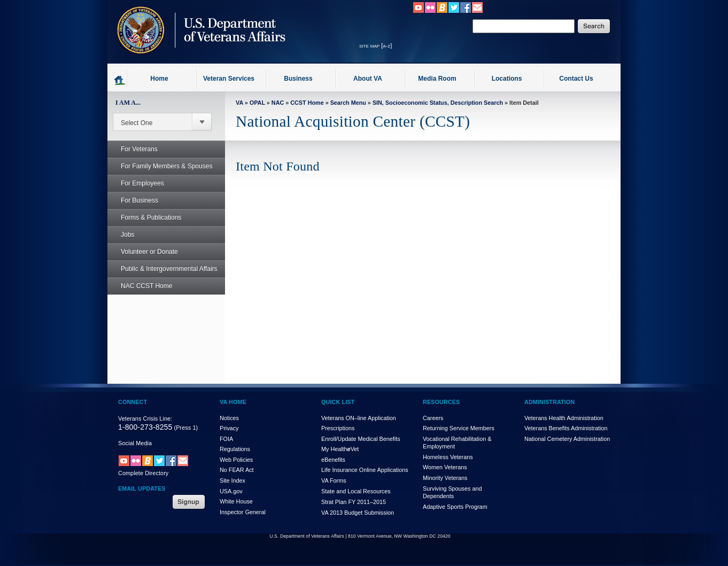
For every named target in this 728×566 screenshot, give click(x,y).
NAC (278, 103)
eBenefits (333, 460)
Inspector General (243, 512)
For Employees (137, 183)
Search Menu (348, 103)
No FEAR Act (237, 470)
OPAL (257, 103)
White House (236, 501)
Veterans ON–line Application (359, 418)
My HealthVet (340, 449)
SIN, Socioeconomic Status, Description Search (438, 103)
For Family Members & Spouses (161, 166)
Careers (433, 418)
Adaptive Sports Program (455, 507)
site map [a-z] (375, 45)
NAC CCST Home (146, 286)
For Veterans (133, 149)
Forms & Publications (145, 218)
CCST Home (307, 103)
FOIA (226, 439)
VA (239, 103)
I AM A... (128, 103)
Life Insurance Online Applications (365, 470)
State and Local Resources (356, 491)
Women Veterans (445, 467)
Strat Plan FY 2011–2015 (354, 502)
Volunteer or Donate (149, 252)
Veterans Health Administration (564, 418)
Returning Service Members (459, 428)
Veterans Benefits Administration (566, 428)
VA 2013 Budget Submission (358, 513)
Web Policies (236, 460)
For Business (134, 200)
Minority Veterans (445, 478)
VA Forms (334, 480)
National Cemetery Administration (567, 439)
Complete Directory (143, 473)
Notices (229, 418)
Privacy (229, 428)
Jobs (122, 235)
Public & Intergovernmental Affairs (169, 269)
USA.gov (231, 491)
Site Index (233, 480)
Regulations (235, 449)
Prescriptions (338, 428)
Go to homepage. (120, 80)
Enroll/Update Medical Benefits (361, 439)
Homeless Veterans (448, 457)
